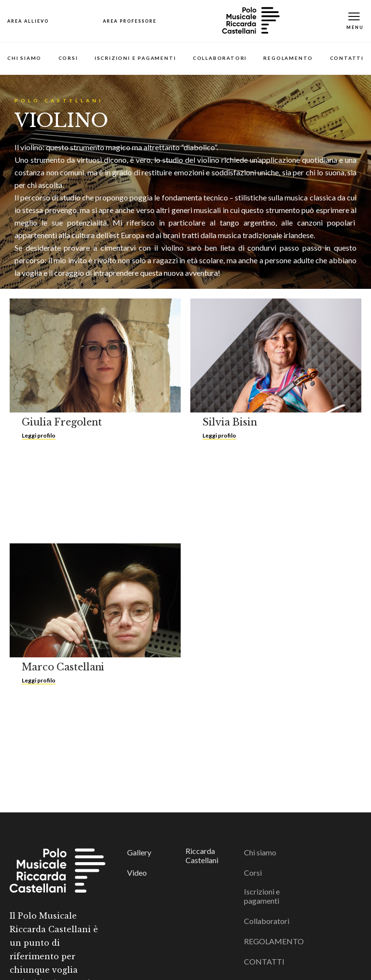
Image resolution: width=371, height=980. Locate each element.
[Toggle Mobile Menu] (355, 21)
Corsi (68, 58)
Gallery (139, 852)
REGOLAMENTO (288, 58)
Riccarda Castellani (202, 855)
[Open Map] (28, 21)
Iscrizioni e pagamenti (136, 58)
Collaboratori (220, 58)
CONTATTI (347, 58)
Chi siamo (24, 58)
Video (137, 873)
